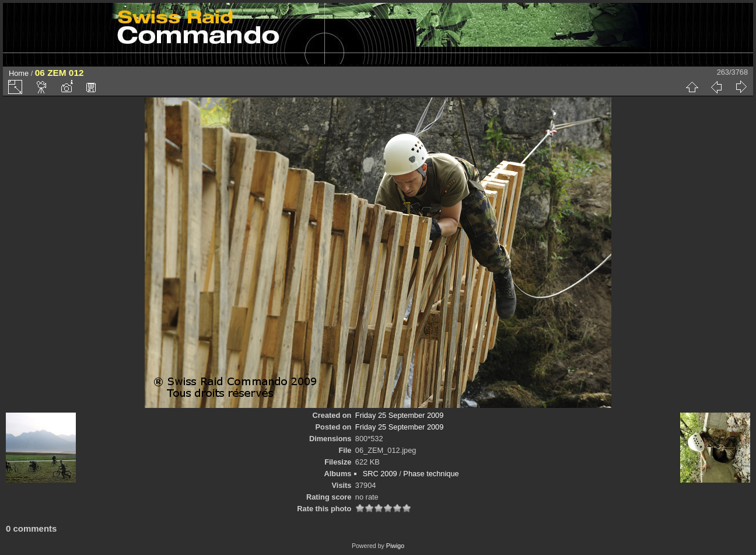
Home (19, 73)
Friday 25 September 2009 (400, 415)
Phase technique (431, 474)
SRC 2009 (380, 474)
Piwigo (395, 546)
